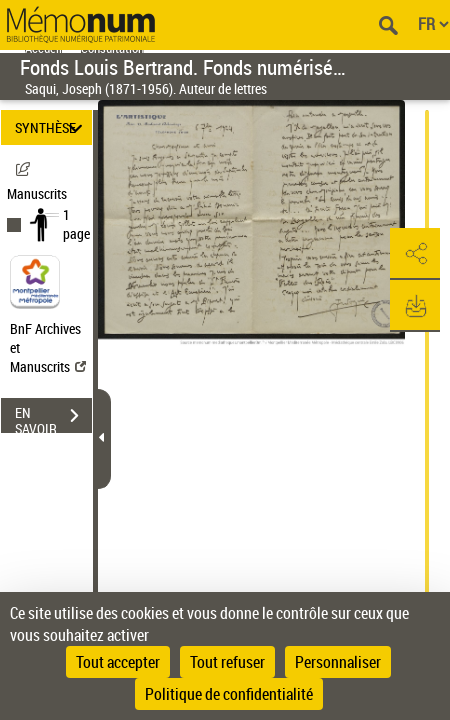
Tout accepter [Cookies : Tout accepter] (118, 662)
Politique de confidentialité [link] (229, 694)
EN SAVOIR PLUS (53, 418)
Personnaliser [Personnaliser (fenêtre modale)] (338, 662)
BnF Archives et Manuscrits (48, 347)
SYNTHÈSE (51, 127)
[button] (415, 254)
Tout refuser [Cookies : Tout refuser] (227, 662)
